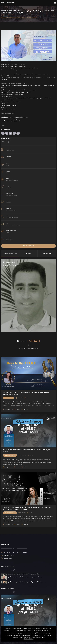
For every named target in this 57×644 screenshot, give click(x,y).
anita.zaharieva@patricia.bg (13, 225)
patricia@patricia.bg (9, 555)
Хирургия (9, 203)
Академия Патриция (12, 195)
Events (4, 125)
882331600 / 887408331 (12, 218)
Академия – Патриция (12, 180)
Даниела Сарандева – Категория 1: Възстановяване (24, 574)
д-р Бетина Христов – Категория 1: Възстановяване (25, 582)
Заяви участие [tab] (47, 253)
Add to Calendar (29, 246)
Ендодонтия (8, 398)
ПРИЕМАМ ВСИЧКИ (28, 639)
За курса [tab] (28, 253)
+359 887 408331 (8, 558)
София (8, 173)
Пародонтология (10, 455)
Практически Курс (10, 513)
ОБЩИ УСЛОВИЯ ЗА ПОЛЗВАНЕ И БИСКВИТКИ (32, 637)
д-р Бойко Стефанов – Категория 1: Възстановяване (24, 577)
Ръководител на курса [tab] (10, 253)
